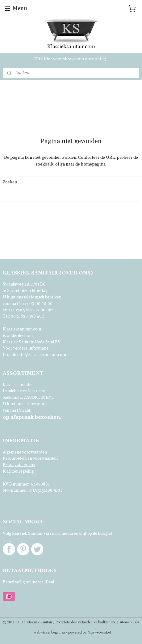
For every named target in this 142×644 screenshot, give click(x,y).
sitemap (125, 622)
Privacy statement (19, 465)
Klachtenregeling (18, 471)
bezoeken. (32, 417)
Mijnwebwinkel (99, 633)
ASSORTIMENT (39, 398)
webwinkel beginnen (49, 633)
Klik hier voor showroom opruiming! (71, 59)
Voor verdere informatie (26, 348)
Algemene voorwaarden (25, 452)
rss (137, 622)
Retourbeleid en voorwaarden (30, 458)
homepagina (93, 165)
